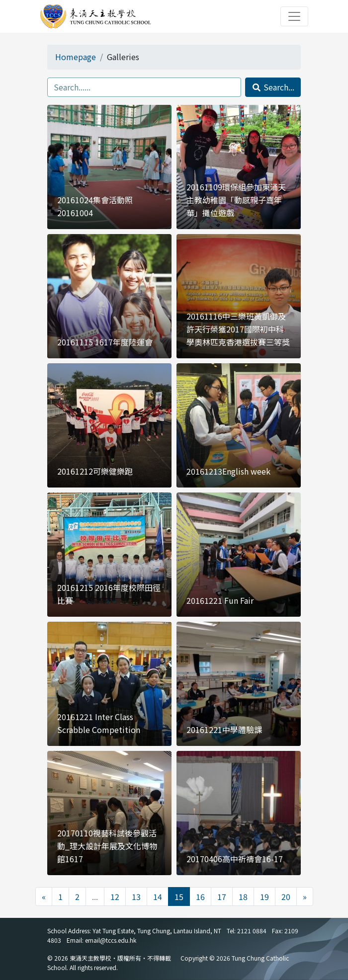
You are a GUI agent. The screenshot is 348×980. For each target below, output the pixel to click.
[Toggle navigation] (294, 16)
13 (136, 897)
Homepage (76, 57)
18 (243, 897)
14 (158, 897)
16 (200, 897)
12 (115, 897)
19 (264, 897)
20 (286, 897)
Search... (273, 87)
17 (222, 897)
